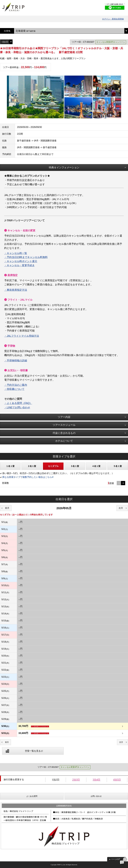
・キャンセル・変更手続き (19, 265)
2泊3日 (76, 780)
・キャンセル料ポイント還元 (21, 261)
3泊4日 (96, 780)
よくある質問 (32, 796)
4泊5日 (117, 780)
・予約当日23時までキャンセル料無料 (26, 257)
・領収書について (14, 389)
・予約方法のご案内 (16, 385)
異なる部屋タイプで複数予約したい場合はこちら (27, 477)
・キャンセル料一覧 (16, 253)
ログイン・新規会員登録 (113, 19)
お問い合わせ (96, 796)
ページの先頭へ (118, 859)
